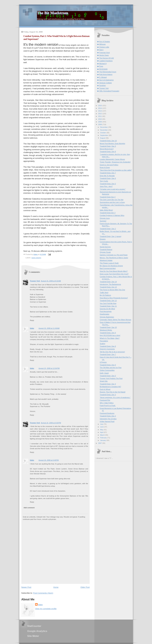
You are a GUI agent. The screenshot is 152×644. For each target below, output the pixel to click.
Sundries (103, 85)
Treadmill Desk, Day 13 (108, 287)
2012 (100, 114)
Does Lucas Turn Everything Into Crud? (114, 274)
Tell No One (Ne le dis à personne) (112, 352)
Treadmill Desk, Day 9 (108, 146)
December (104, 127)
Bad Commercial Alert (108, 268)
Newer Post (26, 587)
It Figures (103, 362)
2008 (100, 124)
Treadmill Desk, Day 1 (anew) (111, 236)
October (103, 133)
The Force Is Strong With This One (112, 290)
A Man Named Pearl (107, 421)
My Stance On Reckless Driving (111, 266)
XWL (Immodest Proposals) (109, 91)
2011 (100, 116)
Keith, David (104, 373)
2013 (100, 111)
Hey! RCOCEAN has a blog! (110, 335)
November (104, 130)
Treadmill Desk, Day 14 (108, 282)
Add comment (29, 508)
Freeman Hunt (105, 53)
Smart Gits (104, 381)
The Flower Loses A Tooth (109, 263)
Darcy (101, 50)
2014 (100, 108)
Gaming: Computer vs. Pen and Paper (114, 255)
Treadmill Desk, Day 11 (108, 306)
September (104, 135)
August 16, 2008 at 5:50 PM (51, 423)
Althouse (102, 44)
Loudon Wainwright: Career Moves (112, 159)
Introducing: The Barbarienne (110, 284)
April (102, 432)
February (104, 438)
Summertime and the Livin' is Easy (112, 202)
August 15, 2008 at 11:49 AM (49, 328)
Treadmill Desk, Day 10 (108, 141)
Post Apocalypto (106, 311)
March (103, 435)
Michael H (103, 64)
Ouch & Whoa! (105, 389)
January (103, 440)
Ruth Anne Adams (106, 74)
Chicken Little (104, 47)
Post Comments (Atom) (43, 593)
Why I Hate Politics (107, 403)
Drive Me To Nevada (107, 176)
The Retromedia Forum (108, 72)
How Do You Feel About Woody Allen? (114, 271)
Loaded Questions (106, 61)
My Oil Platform (105, 295)
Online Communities (107, 370)
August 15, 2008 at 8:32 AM (51, 281)
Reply (32, 320)
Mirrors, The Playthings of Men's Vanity (114, 258)
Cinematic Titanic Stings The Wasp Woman (115, 320)
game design (36, 258)
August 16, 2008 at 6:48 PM (49, 460)
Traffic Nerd (104, 293)
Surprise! (103, 221)
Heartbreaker (104, 314)
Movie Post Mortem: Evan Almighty (112, 144)
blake (32, 328)
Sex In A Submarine (107, 80)
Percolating (104, 341)
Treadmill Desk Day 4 (108, 197)
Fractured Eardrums (107, 413)
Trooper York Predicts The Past (111, 378)
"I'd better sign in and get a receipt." (113, 189)
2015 (100, 106)
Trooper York (35, 281)
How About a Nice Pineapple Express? (114, 298)
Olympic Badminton (107, 317)
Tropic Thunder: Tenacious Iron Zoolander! (115, 162)
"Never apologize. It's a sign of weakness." (115, 397)
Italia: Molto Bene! (106, 210)
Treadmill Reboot (106, 250)
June (102, 427)
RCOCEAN (103, 69)
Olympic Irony (105, 218)
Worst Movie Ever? (107, 149)
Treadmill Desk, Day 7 (108, 173)
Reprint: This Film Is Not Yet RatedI (113, 392)
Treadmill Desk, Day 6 (108, 178)
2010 (100, 119)
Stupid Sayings (105, 247)
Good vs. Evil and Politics (109, 165)
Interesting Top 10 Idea (108, 419)
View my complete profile (46, 609)
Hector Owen (104, 55)
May (102, 430)
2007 (100, 443)
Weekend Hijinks (106, 330)
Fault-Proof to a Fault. (108, 406)
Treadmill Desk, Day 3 (108, 395)
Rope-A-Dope (105, 167)
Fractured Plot (105, 400)
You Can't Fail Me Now (108, 303)
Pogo (101, 66)
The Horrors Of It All (107, 58)
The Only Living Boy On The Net (112, 200)
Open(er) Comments (107, 349)
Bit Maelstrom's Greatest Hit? (110, 387)
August (103, 138)
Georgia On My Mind (107, 309)
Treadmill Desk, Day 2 (108, 229)
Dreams (103, 239)
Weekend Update (106, 260)
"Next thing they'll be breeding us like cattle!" (116, 170)
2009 (100, 122)
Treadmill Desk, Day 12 (108, 301)
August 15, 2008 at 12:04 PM (49, 368)
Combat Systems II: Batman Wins (112, 215)
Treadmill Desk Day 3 (108, 213)
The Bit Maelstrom (53, 13)
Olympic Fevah (105, 252)
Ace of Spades (105, 42)
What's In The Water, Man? (110, 338)
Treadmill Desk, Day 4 (108, 384)
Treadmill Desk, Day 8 (108, 152)
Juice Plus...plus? (106, 186)
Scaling (102, 344)
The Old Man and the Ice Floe (111, 368)
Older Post (85, 587)
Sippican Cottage (106, 83)
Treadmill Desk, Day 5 (108, 184)
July (102, 424)
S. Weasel (103, 77)
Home (56, 587)
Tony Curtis (104, 181)
